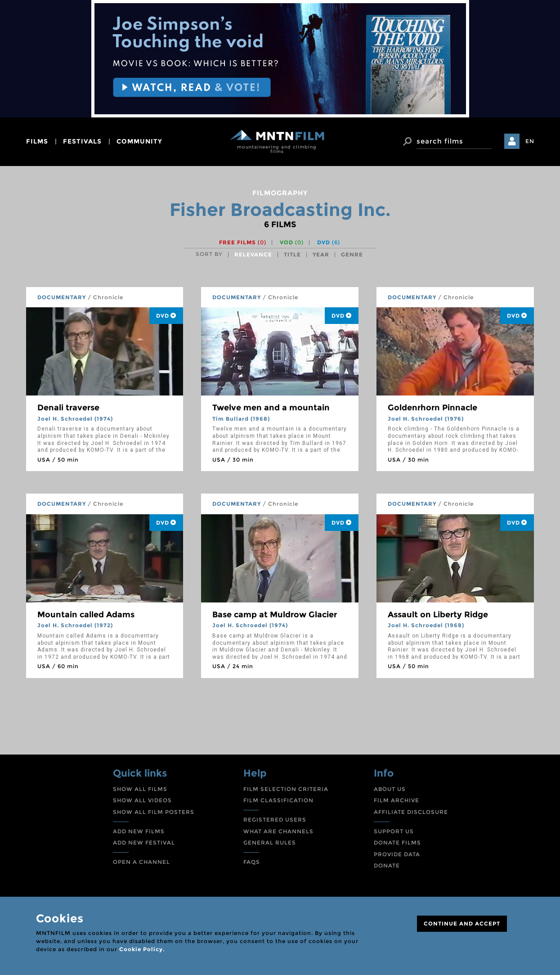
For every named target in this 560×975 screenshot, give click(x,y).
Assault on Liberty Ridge (438, 615)
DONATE (387, 865)
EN (530, 141)
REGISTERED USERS (275, 820)
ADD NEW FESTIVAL (144, 842)
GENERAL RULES (270, 842)
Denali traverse (68, 408)
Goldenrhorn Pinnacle (432, 408)
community (139, 141)
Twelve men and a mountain (271, 408)
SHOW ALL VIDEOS (142, 800)
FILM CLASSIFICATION (278, 800)
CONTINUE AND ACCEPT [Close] (462, 923)
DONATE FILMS (397, 842)
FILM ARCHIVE (396, 800)
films (37, 141)
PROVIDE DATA (397, 854)
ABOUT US (390, 789)
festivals (82, 141)
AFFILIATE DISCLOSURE (411, 812)
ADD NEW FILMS (139, 831)
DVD (329, 242)
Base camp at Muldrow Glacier (275, 615)
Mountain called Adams (86, 615)
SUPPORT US (394, 831)
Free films (243, 242)
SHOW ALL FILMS (140, 789)
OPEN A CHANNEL (141, 862)
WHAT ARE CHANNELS (278, 831)
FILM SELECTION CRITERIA (286, 789)
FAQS (252, 862)
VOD (292, 242)
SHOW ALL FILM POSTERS (154, 812)
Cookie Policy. (142, 949)
